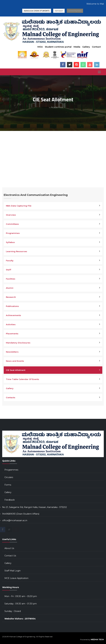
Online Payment (75, 11)
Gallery (86, 47)
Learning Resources (17, 251)
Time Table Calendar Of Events (23, 379)
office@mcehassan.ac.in (15, 520)
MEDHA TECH (97, 640)
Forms (8, 485)
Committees (12, 224)
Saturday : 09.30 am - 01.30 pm (21, 604)
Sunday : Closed (13, 611)
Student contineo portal (58, 47)
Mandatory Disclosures (18, 343)
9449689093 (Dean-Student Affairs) (21, 514)
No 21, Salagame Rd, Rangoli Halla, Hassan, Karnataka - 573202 (34, 507)
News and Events (15, 361)
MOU (40, 47)
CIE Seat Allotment (16, 370)
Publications (12, 306)
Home (45, 107)
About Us (9, 548)
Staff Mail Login (13, 571)
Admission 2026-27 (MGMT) (37, 11)
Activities (11, 324)
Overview (11, 215)
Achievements (13, 315)
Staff (9, 270)
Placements (12, 334)
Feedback (10, 500)
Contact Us (10, 556)
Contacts (11, 397)
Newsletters (12, 352)
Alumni (10, 288)
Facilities (11, 279)
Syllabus (10, 242)
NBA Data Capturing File (19, 206)
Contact (96, 47)
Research (11, 297)
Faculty (10, 261)
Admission (59, 11)
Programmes (13, 233)
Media (77, 47)
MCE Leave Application (16, 578)
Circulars (9, 477)
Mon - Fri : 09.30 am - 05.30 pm (21, 596)
